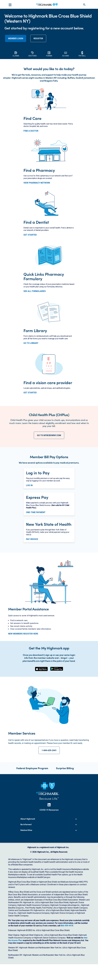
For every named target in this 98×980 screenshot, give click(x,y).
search (84, 5)
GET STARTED (30, 271)
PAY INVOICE (32, 575)
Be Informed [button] (26, 860)
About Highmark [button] (28, 855)
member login (16, 74)
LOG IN (29, 521)
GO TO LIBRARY (31, 379)
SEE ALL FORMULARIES (35, 327)
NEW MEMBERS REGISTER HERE (23, 670)
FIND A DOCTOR (31, 167)
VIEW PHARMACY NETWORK (37, 219)
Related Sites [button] (26, 866)
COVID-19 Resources (49, 846)
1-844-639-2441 (49, 786)
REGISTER (38, 74)
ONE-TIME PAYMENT (36, 548)
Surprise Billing (65, 804)
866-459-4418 (67, 961)
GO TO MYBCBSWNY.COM (49, 471)
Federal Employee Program (32, 804)
